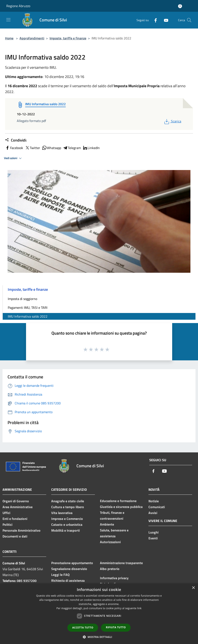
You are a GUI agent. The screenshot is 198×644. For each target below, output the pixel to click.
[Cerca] (189, 20)
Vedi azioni (13, 158)
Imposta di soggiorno (22, 299)
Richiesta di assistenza (68, 580)
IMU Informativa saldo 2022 (28, 316)
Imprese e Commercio (67, 519)
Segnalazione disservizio (69, 569)
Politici (7, 525)
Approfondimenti (32, 38)
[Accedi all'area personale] (180, 6)
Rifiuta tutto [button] (116, 627)
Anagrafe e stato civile (68, 501)
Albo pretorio (110, 569)
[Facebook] (154, 20)
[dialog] (99, 614)
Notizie (154, 501)
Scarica (172, 121)
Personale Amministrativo (22, 530)
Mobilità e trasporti (66, 530)
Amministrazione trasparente (121, 563)
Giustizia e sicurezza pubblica (121, 507)
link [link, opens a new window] (139, 608)
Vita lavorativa (62, 513)
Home (9, 38)
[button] (99, 637)
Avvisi (153, 513)
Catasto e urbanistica (67, 525)
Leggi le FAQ (60, 575)
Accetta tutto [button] (83, 628)
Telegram (72, 148)
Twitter (32, 148)
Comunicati (157, 507)
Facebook (14, 148)
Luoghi (153, 532)
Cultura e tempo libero (68, 507)
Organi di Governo (16, 501)
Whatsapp (51, 148)
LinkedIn (91, 148)
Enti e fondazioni (15, 519)
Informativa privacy (114, 578)
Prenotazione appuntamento (72, 563)
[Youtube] (164, 20)
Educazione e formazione (118, 501)
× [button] (193, 588)
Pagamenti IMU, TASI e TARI (28, 308)
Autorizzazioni (110, 542)
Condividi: (16, 140)
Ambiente (107, 524)
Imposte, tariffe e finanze (68, 38)
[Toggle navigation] (8, 20)
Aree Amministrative (18, 507)
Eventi (153, 538)
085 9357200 (27, 581)
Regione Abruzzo (18, 6)
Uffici (6, 513)
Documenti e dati (15, 536)
